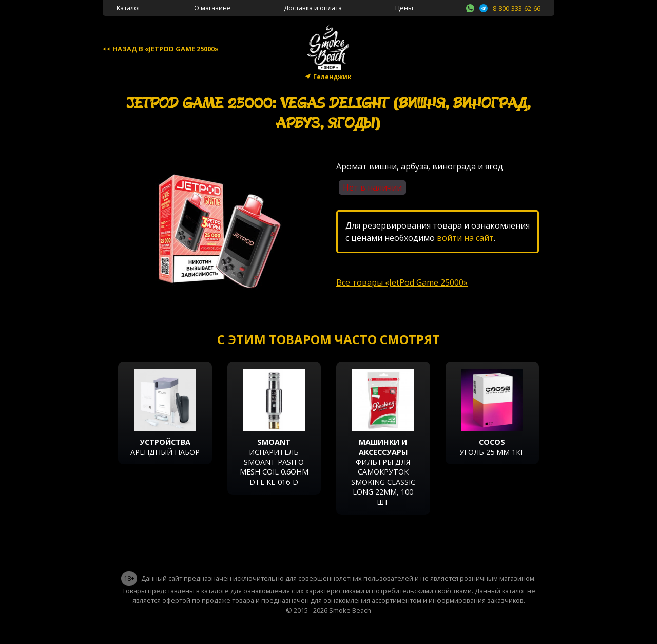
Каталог (129, 8)
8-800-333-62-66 (517, 8)
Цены (404, 8)
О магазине (212, 8)
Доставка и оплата (313, 8)
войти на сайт (465, 238)
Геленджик (332, 77)
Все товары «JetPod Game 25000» (402, 282)
